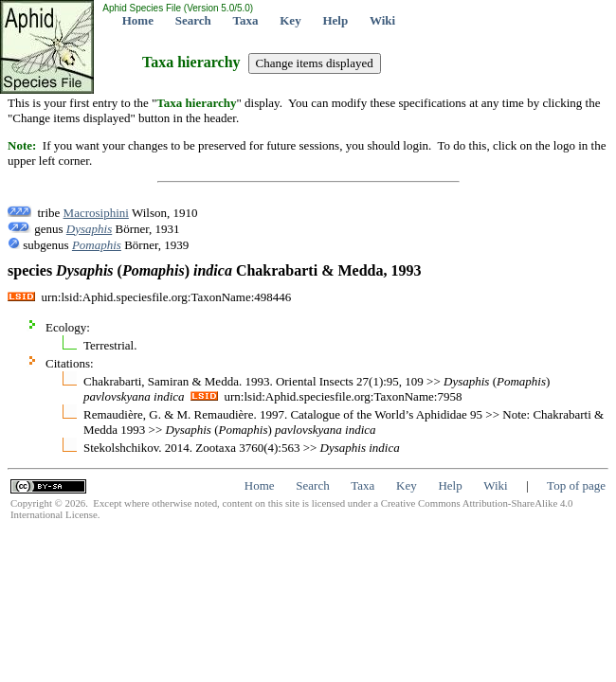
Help (335, 20)
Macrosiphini (96, 213)
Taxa (246, 20)
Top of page (576, 485)
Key (290, 20)
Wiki (382, 20)
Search (193, 20)
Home (138, 20)
